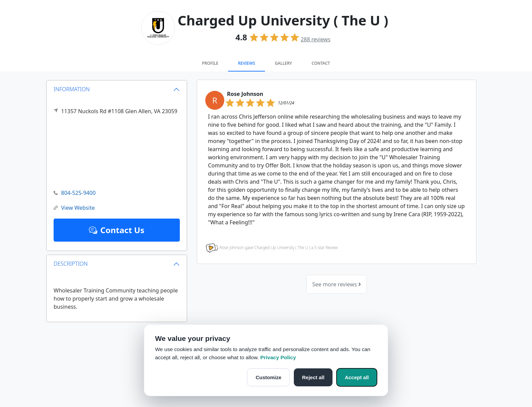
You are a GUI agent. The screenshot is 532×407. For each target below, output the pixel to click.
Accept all (357, 377)
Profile (210, 63)
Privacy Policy (278, 357)
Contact (321, 63)
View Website (74, 208)
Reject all (313, 377)
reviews (316, 39)
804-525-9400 (75, 193)
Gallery (283, 63)
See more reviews (336, 284)
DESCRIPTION (71, 264)
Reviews (246, 63)
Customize (268, 377)
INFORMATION (72, 89)
